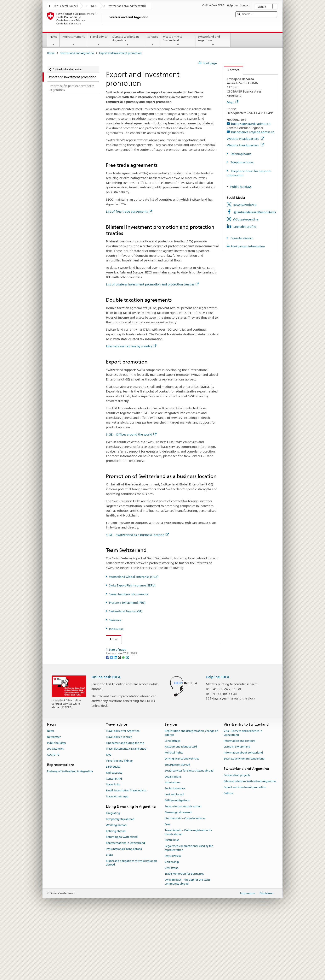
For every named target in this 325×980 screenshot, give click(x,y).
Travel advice (99, 41)
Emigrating (113, 877)
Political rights (174, 816)
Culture (228, 857)
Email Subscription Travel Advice (126, 854)
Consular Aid (114, 842)
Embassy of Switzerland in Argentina (70, 835)
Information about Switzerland (243, 816)
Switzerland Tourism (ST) (126, 611)
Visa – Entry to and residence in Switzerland (243, 797)
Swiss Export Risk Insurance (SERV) (132, 585)
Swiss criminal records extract (183, 870)
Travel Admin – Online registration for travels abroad (189, 896)
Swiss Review (173, 920)
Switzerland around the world (127, 6)
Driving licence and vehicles (182, 822)
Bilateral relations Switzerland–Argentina (250, 845)
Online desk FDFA (106, 740)
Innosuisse (116, 629)
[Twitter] (112, 721)
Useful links (172, 904)
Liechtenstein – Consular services (185, 882)
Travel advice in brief (119, 801)
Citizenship (172, 926)
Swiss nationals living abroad (124, 913)
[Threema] (120, 721)
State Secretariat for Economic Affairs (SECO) (144, 656)
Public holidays (241, 187)
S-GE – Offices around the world (131, 434)
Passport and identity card (181, 810)
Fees (167, 888)
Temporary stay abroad (120, 883)
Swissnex (115, 620)
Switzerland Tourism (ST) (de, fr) (134, 685)
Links (112, 639)
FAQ (109, 818)
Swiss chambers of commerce (129, 594)
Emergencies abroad (177, 828)
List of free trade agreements (129, 211)
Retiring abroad (116, 895)
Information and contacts (240, 805)
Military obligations (177, 864)
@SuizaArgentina (246, 219)
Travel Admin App (117, 860)
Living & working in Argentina (127, 41)
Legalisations (173, 840)
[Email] (127, 721)
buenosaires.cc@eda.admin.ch (253, 132)
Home (51, 53)
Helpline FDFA (218, 740)
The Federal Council (66, 6)
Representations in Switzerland (125, 907)
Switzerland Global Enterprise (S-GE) (134, 577)
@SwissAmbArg (245, 205)
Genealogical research (178, 876)
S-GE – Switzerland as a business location (137, 535)
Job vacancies (55, 813)
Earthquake (113, 830)
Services (153, 41)
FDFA (93, 6)
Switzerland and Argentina (213, 41)
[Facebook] (108, 721)
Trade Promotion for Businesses (184, 937)
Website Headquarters (245, 139)
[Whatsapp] (124, 721)
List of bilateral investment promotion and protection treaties (152, 284)
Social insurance (175, 852)
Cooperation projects (237, 839)
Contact (231, 70)
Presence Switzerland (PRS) (127, 603)
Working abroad (116, 889)
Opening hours (241, 154)
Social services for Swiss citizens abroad (189, 834)
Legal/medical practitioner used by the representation (189, 912)
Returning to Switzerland (122, 901)
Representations (73, 41)
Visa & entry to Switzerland (178, 41)
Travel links (113, 848)
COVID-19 (53, 818)
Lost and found (174, 858)
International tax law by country (131, 346)
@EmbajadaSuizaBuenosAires (255, 212)
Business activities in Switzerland (244, 822)
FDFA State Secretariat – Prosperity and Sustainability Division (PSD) (158, 648)
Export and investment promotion (245, 851)
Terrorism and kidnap (119, 824)
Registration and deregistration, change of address (191, 797)
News (53, 41)
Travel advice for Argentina (123, 795)
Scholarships (173, 805)
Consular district (241, 238)
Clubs (109, 919)
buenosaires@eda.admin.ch (251, 124)
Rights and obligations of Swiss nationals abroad (131, 927)
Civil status (171, 932)
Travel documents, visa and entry (126, 813)
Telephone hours (242, 162)
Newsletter (54, 801)
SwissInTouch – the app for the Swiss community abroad (187, 945)
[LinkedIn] (116, 721)
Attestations (172, 846)
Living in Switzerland (237, 810)
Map (233, 102)
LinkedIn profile (245, 227)
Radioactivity (114, 836)
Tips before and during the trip (125, 807)
